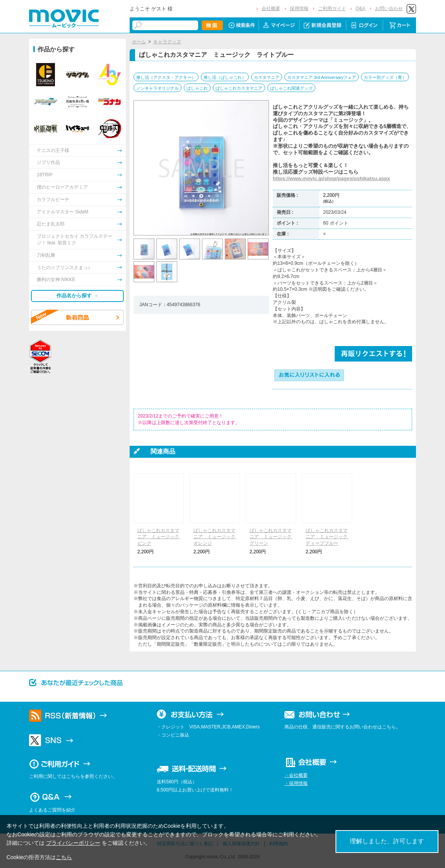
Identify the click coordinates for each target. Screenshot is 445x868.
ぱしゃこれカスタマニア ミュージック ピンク (161, 537)
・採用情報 (296, 783)
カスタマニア (267, 77)
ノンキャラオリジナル (157, 88)
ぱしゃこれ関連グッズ (291, 88)
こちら (64, 857)
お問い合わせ (389, 9)
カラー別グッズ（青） (385, 77)
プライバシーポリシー (73, 843)
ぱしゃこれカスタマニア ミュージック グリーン (273, 537)
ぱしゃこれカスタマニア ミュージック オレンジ (217, 537)
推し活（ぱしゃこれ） (225, 77)
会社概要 (271, 9)
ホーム (139, 42)
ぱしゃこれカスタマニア (239, 88)
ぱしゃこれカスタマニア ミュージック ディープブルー (329, 537)
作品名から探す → (77, 296)
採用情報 (299, 9)
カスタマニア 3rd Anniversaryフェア (322, 77)
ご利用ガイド (332, 9)
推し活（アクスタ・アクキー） (166, 77)
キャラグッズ (167, 42)
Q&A (360, 9)
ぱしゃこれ (197, 88)
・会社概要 (296, 775)
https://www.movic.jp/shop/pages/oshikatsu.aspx (331, 178)
